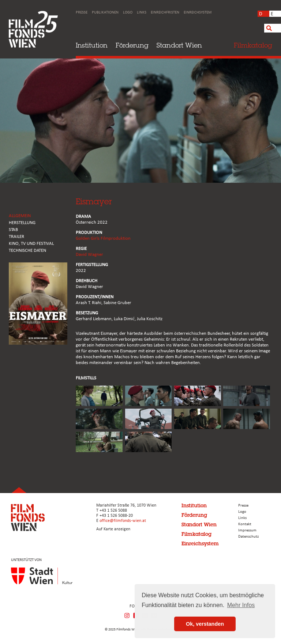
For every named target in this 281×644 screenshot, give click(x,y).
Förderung (132, 45)
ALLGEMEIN (20, 216)
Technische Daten (27, 251)
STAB (13, 230)
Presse (82, 13)
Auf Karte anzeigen (113, 529)
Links (142, 13)
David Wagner (89, 255)
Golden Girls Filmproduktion (103, 238)
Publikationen (105, 13)
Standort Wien (179, 45)
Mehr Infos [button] (241, 605)
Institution (92, 45)
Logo (128, 13)
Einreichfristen (165, 13)
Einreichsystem (198, 13)
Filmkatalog (196, 534)
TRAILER (16, 237)
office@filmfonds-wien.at (123, 521)
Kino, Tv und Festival (31, 244)
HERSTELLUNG (22, 223)
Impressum (247, 531)
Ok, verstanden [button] (205, 624)
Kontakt (245, 524)
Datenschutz (248, 537)
